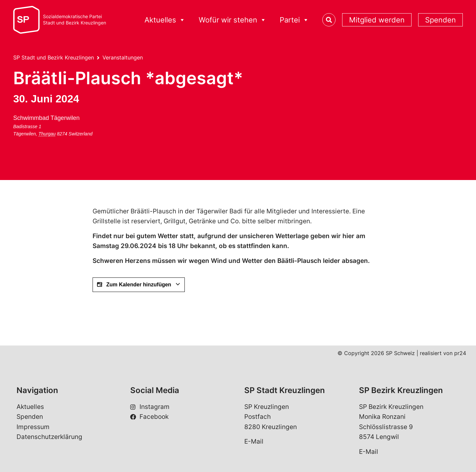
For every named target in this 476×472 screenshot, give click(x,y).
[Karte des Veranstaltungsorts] (133, 137)
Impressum (33, 427)
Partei (294, 20)
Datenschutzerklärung (49, 437)
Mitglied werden (377, 20)
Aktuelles (165, 20)
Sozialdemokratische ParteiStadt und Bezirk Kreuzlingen (75, 20)
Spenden (440, 20)
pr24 (460, 353)
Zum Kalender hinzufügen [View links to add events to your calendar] (139, 285)
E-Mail (254, 441)
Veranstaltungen (123, 57)
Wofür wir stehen (233, 20)
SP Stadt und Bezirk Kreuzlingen (54, 57)
